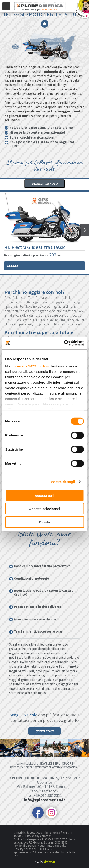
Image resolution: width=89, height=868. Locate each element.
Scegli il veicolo (23, 715)
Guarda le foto (44, 184)
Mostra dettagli (63, 482)
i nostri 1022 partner (32, 366)
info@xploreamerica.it (44, 800)
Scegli (12, 266)
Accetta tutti (44, 495)
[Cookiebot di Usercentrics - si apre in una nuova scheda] (64, 343)
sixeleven (49, 862)
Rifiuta (44, 522)
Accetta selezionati (44, 509)
